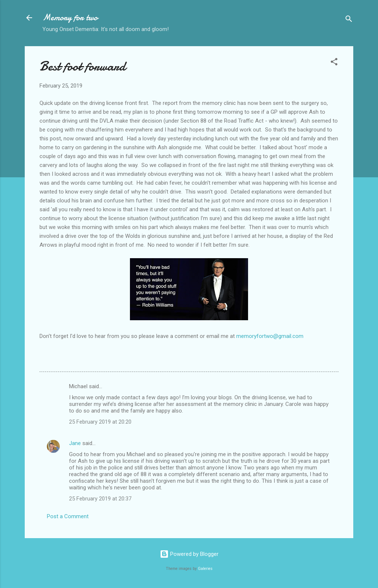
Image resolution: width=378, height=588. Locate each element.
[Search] (349, 20)
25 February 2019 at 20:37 (100, 499)
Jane (75, 443)
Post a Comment (68, 516)
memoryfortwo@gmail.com (270, 336)
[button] (334, 63)
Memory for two (70, 18)
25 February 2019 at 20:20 (100, 422)
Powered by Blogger (189, 554)
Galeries (205, 569)
